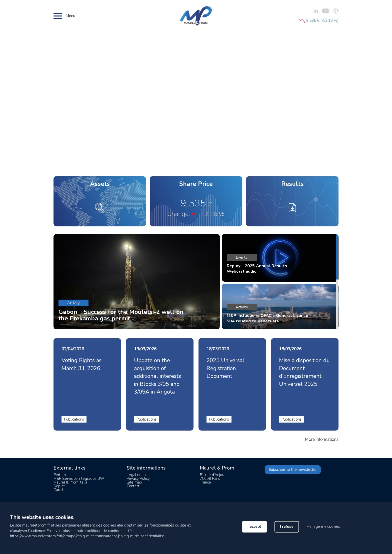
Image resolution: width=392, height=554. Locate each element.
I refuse (287, 527)
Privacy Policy (138, 479)
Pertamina (62, 475)
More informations (322, 439)
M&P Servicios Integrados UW (79, 479)
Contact (133, 486)
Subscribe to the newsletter (293, 470)
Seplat (59, 486)
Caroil (58, 490)
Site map (134, 482)
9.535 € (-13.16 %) (319, 20)
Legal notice (137, 475)
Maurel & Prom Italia (70, 482)
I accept (254, 527)
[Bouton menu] (58, 16)
